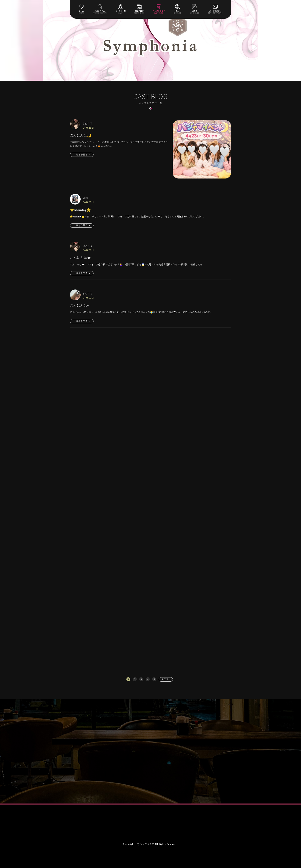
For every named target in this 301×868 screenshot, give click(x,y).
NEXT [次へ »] (165, 679)
